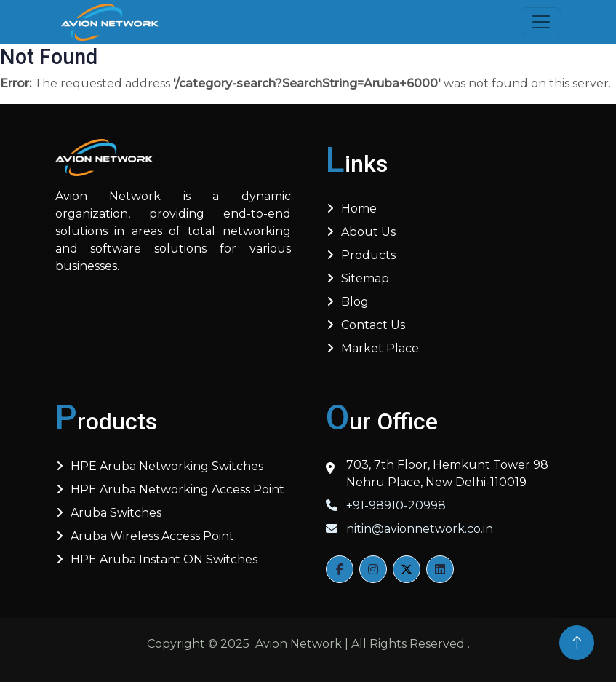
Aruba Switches (116, 513)
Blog (355, 302)
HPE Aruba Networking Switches (167, 466)
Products (368, 255)
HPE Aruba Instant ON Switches (164, 559)
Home (359, 209)
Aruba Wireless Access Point (152, 536)
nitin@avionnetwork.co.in (409, 529)
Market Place (380, 348)
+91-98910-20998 (386, 505)
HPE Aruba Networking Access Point (177, 489)
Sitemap (365, 278)
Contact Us (373, 325)
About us (368, 232)
